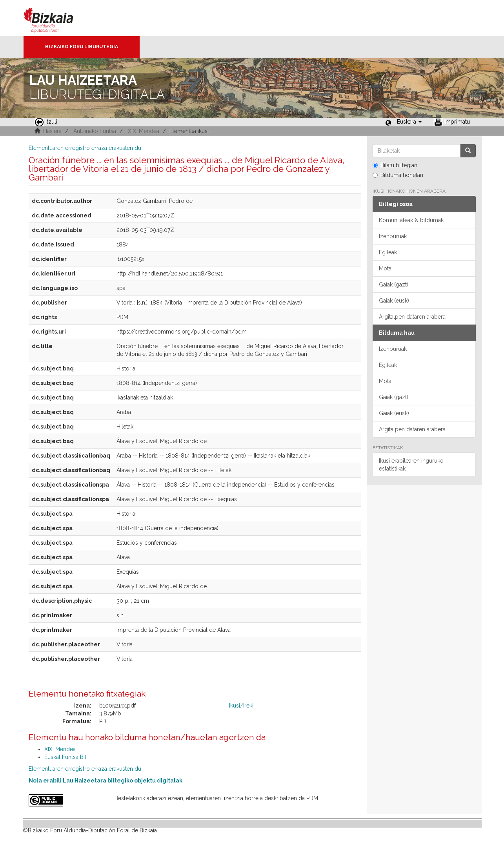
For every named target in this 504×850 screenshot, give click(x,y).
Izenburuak (393, 236)
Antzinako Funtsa (95, 131)
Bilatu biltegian (395, 165)
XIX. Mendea (144, 131)
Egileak (388, 252)
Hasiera (52, 131)
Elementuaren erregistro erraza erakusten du (85, 148)
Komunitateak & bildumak (411, 220)
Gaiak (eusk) (394, 301)
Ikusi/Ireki (241, 706)
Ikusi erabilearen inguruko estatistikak (411, 465)
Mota (385, 268)
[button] (409, 122)
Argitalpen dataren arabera (412, 317)
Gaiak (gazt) (394, 285)
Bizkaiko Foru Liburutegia (82, 47)
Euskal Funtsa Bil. (66, 757)
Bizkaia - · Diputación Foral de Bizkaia (57, 18)
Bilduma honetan (398, 175)
